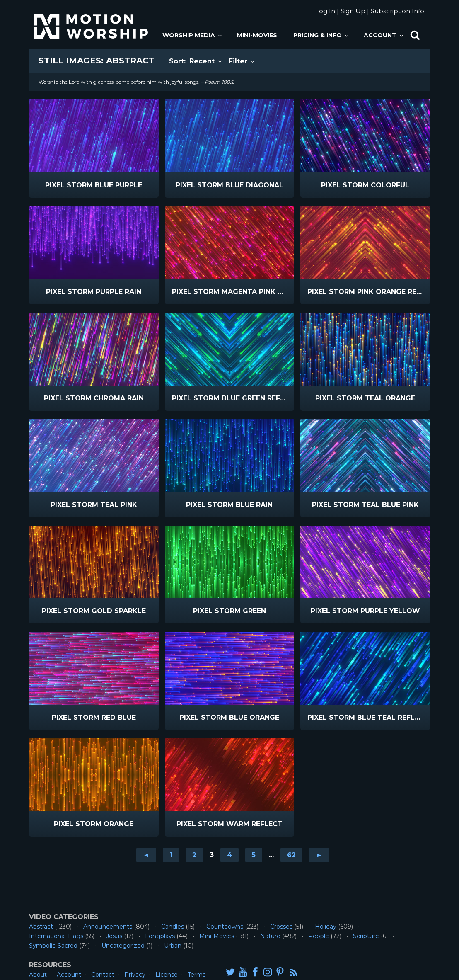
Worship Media (193, 35)
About (38, 975)
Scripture (366, 936)
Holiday (326, 927)
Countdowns (225, 927)
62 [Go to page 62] (291, 855)
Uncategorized (123, 946)
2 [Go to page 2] (194, 855)
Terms (197, 975)
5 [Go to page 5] (254, 855)
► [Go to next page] (319, 855)
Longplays (160, 936)
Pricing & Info (321, 35)
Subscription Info (397, 11)
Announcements (108, 927)
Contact (103, 975)
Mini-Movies (257, 35)
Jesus (114, 936)
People (319, 936)
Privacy (135, 975)
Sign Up (353, 11)
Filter (242, 61)
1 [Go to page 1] (171, 855)
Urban (173, 946)
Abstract (41, 927)
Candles (173, 927)
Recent (206, 61)
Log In (325, 11)
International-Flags (56, 936)
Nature (270, 936)
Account (384, 35)
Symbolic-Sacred (53, 946)
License (167, 975)
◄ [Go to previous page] (146, 855)
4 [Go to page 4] (229, 855)
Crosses (281, 927)
